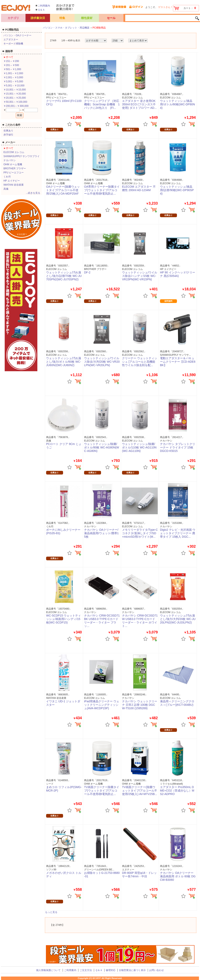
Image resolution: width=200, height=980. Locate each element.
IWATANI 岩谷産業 (14, 185)
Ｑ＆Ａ (41, 10)
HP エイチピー (12, 181)
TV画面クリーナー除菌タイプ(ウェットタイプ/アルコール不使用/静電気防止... (102, 791)
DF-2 (87, 272)
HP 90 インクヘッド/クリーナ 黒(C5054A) (178, 274)
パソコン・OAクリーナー (17, 35)
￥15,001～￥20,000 (15, 94)
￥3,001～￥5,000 (13, 81)
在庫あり (8, 131)
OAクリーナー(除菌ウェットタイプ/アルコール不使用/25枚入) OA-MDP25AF (63, 190)
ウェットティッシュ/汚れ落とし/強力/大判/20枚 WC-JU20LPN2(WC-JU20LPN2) (178, 619)
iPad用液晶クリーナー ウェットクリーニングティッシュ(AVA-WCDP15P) (102, 705)
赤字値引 (8, 135)
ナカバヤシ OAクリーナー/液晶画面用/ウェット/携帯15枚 (101, 533)
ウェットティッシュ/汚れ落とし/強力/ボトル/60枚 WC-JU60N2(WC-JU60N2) (64, 362)
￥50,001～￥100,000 (15, 102)
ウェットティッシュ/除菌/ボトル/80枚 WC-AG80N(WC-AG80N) (102, 447)
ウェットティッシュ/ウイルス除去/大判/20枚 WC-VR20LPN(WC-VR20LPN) (102, 362)
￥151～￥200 (11, 61)
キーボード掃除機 (13, 44)
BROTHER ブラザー (15, 168)
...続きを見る (33, 193)
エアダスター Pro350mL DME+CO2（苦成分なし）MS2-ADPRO (177, 791)
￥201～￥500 (11, 65)
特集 (62, 18)
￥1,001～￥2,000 (13, 73)
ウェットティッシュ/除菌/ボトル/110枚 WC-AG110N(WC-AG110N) (139, 447)
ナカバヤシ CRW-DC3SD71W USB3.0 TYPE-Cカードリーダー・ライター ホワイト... (140, 621)
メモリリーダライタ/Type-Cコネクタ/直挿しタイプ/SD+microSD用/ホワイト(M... (140, 533)
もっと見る (51, 912)
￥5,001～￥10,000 (14, 86)
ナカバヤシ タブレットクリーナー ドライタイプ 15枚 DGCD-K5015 (178, 447)
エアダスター (11, 40)
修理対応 (111, 970)
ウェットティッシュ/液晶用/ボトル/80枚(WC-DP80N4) (177, 104)
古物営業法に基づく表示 (132, 970)
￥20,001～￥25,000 (15, 98)
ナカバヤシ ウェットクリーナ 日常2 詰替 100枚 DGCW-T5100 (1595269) (140, 705)
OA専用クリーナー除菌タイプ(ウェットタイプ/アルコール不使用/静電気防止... (102, 190)
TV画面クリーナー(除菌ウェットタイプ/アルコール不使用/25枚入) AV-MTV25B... (140, 791)
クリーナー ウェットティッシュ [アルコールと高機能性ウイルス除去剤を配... (140, 362)
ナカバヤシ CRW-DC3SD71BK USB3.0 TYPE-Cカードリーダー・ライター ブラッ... (102, 621)
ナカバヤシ (10, 160)
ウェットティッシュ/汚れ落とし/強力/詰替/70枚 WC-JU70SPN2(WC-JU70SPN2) (64, 276)
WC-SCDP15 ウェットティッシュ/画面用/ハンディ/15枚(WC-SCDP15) (63, 619)
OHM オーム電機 (13, 164)
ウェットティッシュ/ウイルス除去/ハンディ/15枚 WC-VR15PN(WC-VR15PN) (140, 276)
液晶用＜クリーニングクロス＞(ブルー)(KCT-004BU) (177, 703)
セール (111, 18)
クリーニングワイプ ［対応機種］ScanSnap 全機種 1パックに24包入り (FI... (102, 104)
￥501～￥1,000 (12, 69)
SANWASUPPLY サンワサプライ (22, 156)
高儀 (6, 189)
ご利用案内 (44, 6)
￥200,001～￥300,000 (16, 106)
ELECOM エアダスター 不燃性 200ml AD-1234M (139, 188)
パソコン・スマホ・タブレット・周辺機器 (66, 28)
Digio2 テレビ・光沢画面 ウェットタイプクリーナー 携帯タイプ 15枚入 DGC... (178, 533)
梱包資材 (87, 18)
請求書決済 (38, 18)
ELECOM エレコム (14, 152)
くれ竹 (7, 177)
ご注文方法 (86, 970)
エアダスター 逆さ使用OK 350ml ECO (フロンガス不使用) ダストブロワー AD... (139, 104)
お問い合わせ (157, 970)
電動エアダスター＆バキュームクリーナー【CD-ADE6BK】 (178, 362)
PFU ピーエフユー (14, 173)
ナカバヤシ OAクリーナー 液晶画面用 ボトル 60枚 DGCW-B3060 (178, 876)
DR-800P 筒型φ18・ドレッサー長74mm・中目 (139, 875)
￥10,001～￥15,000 (15, 90)
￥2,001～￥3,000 (13, 77)
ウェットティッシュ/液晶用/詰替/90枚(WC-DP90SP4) (177, 190)
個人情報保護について (48, 970)
